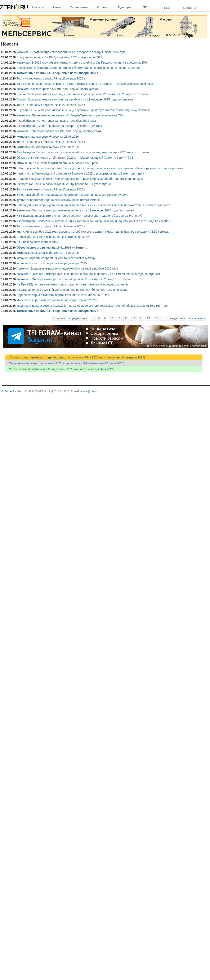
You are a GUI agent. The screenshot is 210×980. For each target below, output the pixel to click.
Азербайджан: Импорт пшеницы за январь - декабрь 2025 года (59, 126)
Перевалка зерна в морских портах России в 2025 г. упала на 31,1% (63, 295)
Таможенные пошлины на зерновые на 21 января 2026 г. (58, 311)
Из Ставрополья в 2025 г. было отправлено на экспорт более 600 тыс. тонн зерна (72, 290)
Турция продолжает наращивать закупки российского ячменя (58, 200)
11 (119, 318)
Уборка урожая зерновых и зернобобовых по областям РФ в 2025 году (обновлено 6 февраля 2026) (75, 357)
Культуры (130, 7)
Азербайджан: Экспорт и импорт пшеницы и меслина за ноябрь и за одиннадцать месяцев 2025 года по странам (93, 221)
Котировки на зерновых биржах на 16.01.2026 (48, 253)
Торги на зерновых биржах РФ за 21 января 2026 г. (51, 142)
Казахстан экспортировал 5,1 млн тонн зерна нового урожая (57, 89)
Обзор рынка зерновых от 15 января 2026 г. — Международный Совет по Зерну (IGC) (75, 158)
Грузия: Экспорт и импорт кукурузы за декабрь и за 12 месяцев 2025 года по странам (75, 99)
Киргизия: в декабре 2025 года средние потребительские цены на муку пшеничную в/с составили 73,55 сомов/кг (93, 232)
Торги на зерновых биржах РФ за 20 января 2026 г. (51, 189)
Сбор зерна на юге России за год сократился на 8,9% (53, 237)
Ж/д (146, 7)
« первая (59, 318)
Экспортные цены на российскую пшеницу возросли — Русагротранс (64, 184)
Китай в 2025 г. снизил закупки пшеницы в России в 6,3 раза (57, 163)
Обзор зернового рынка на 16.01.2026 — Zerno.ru (52, 248)
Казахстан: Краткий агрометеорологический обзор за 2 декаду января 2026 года (71, 52)
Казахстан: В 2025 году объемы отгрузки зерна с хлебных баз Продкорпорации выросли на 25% (82, 63)
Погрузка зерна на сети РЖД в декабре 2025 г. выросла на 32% (60, 57)
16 (156, 318)
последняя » (197, 318)
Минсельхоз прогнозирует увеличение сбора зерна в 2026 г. (57, 300)
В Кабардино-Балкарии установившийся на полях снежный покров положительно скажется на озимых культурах (93, 205)
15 (148, 318)
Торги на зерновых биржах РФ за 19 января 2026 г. (51, 226)
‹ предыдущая (78, 318)
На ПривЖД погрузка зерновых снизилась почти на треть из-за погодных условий (72, 284)
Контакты (189, 8)
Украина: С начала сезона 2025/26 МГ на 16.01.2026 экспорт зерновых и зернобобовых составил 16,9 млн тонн (93, 306)
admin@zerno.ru (90, 391)
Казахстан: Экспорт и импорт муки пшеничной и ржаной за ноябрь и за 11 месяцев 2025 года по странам (88, 274)
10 (112, 318)
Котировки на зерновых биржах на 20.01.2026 (48, 147)
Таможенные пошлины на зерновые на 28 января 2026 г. (58, 73)
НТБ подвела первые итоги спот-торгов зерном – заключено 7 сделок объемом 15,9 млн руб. (80, 216)
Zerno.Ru (10, 391)
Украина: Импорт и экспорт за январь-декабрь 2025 (52, 263)
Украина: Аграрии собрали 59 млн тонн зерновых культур (56, 258)
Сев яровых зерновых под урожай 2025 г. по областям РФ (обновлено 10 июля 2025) (64, 363)
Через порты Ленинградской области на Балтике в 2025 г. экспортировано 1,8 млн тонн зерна (80, 173)
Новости (42, 7)
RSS (167, 8)
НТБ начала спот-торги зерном (38, 242)
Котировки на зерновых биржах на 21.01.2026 (48, 137)
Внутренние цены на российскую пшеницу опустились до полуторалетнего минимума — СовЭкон (83, 110)
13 (134, 318)
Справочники (82, 7)
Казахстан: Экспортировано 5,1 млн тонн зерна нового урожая (59, 131)
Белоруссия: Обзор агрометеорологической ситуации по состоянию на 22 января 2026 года (79, 68)
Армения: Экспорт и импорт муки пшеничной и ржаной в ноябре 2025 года (67, 268)
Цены (61, 7)
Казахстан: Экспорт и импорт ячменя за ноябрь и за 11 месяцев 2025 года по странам (75, 210)
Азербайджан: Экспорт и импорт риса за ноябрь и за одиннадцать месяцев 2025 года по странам (83, 152)
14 (141, 318)
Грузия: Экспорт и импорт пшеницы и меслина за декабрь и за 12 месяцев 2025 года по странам (82, 94)
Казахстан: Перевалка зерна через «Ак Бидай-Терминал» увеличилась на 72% (70, 115)
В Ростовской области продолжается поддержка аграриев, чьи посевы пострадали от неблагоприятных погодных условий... (101, 168)
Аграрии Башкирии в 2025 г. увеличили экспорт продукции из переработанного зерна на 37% (80, 179)
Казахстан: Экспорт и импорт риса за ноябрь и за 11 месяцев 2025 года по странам (73, 279)
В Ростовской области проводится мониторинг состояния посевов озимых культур (72, 195)
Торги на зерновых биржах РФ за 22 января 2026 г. (51, 78)
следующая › (177, 318)
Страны (107, 7)
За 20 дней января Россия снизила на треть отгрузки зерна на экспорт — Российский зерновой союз (85, 84)
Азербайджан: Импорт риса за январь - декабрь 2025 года (56, 121)
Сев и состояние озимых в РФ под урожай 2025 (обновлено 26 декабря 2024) (60, 369)
